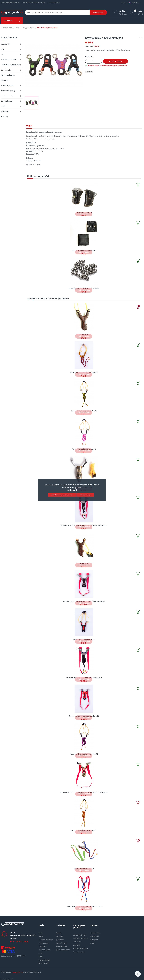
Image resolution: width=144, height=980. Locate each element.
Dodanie (59, 933)
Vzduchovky (6, 44)
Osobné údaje (95, 933)
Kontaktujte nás (54, 3)
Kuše (3, 49)
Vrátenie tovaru (62, 946)
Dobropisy (94, 940)
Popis (29, 126)
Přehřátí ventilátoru (80, 949)
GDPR (41, 936)
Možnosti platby (62, 943)
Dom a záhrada (7, 101)
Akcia (41, 957)
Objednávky (95, 936)
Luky (3, 54)
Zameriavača (6, 70)
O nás (41, 933)
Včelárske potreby (8, 86)
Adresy (93, 943)
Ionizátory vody (7, 96)
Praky (3, 106)
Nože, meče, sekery (8, 91)
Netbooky (5, 80)
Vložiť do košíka (115, 61)
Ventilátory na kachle (9, 60)
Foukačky (5, 117)
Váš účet (94, 925)
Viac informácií (72, 490)
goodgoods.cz (18, 973)
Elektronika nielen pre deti (10, 65)
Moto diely (5, 111)
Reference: (90, 46)
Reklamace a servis (63, 950)
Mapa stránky (43, 963)
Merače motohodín (8, 75)
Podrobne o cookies (46, 940)
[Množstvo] (94, 61)
